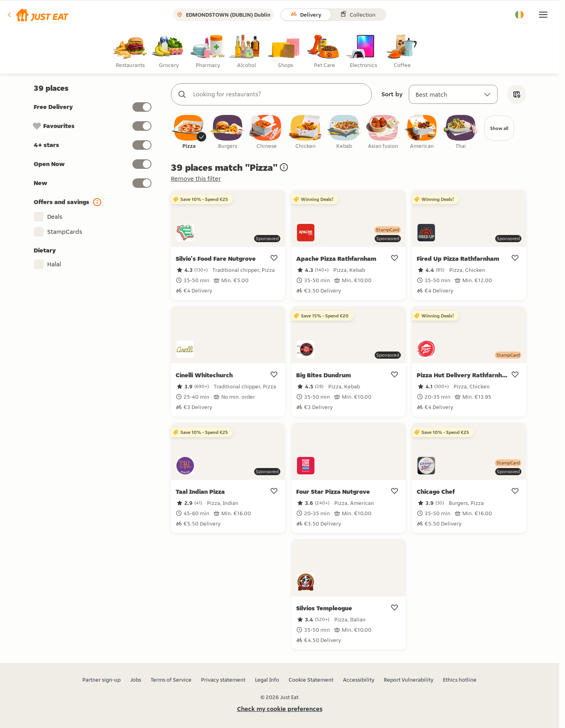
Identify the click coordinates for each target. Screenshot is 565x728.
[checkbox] (189, 133)
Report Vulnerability (409, 680)
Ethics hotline (460, 680)
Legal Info (267, 680)
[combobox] (279, 94)
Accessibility (359, 680)
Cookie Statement (311, 680)
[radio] (132, 51)
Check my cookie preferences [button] (280, 709)
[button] (37, 15)
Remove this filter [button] (196, 179)
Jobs (136, 680)
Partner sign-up (102, 680)
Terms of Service (171, 680)
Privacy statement (223, 680)
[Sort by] (453, 94)
